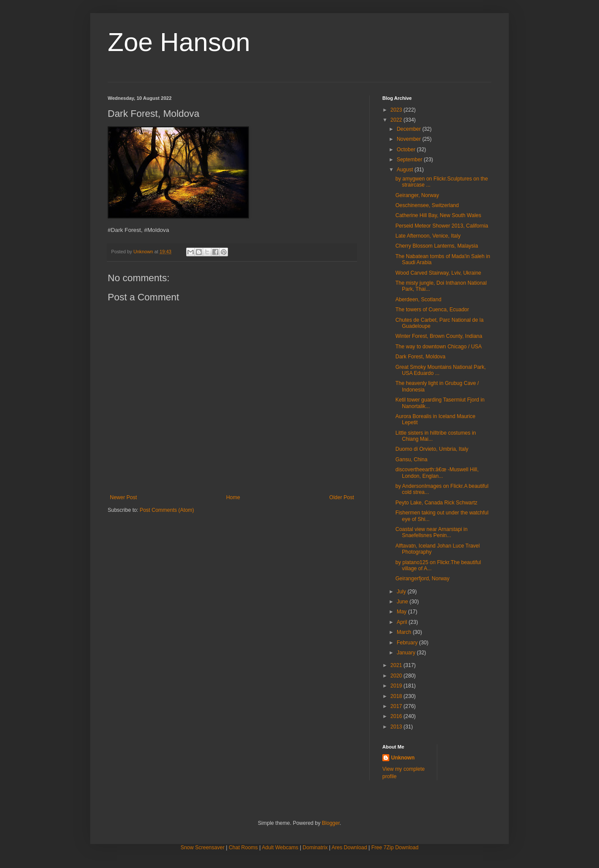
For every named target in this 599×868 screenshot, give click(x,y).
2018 (397, 696)
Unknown (403, 758)
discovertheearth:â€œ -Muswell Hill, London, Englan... (437, 473)
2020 (397, 676)
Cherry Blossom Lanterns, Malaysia (437, 246)
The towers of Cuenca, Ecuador (432, 310)
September (410, 160)
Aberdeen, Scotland (418, 300)
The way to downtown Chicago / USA (439, 347)
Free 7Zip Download (395, 848)
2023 (397, 110)
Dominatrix (315, 848)
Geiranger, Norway (417, 195)
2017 (397, 706)
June (403, 602)
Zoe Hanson (179, 42)
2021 (397, 665)
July (402, 592)
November (410, 139)
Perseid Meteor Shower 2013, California (442, 226)
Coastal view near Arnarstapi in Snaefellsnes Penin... (431, 532)
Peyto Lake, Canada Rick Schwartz (436, 503)
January (407, 653)
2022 (397, 120)
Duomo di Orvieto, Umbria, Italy (432, 449)
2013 (397, 727)
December (410, 129)
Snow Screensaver (203, 848)
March (405, 632)
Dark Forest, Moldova (420, 357)
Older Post (342, 497)
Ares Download (349, 848)
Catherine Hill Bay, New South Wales (438, 215)
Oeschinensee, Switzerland (427, 205)
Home (233, 497)
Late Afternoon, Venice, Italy (428, 236)
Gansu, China (411, 460)
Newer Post (123, 497)
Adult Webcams (280, 848)
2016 (397, 716)
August (406, 170)
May (402, 612)
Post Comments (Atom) (167, 510)
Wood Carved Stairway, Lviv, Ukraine (438, 273)
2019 (397, 686)
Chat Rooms (243, 848)
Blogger (331, 823)
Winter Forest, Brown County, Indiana (439, 336)
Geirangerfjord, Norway (422, 579)
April (403, 622)
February (408, 643)
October (407, 150)
